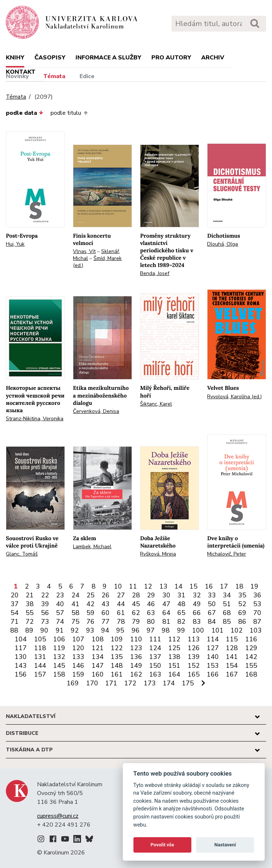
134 (98, 657)
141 (232, 657)
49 (197, 604)
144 (40, 666)
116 (251, 639)
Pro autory (171, 58)
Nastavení (225, 845)
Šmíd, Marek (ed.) (97, 262)
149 (136, 666)
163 (155, 674)
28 (136, 595)
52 (242, 604)
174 (169, 683)
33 (212, 595)
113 (194, 639)
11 (133, 586)
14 (179, 586)
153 (213, 666)
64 (166, 613)
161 (117, 674)
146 (78, 666)
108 (98, 639)
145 (59, 666)
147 (98, 666)
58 (76, 613)
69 (242, 613)
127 (213, 648)
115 (232, 639)
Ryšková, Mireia (158, 554)
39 (45, 604)
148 (117, 666)
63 (151, 613)
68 (227, 613)
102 (237, 630)
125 (174, 648)
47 (166, 604)
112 (174, 639)
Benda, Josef (155, 273)
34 (227, 595)
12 (148, 586)
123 (136, 648)
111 (155, 639)
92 (75, 630)
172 (130, 683)
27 (121, 595)
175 (188, 683)
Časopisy (50, 58)
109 (117, 639)
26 (106, 595)
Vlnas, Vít (84, 251)
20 (15, 595)
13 (163, 586)
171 (111, 683)
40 (60, 604)
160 (98, 674)
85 (227, 622)
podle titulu (69, 113)
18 (239, 586)
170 (92, 683)
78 (121, 622)
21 (30, 595)
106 (59, 639)
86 (242, 622)
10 (118, 586)
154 (232, 666)
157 (40, 674)
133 (78, 657)
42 (91, 604)
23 (60, 595)
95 (120, 630)
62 (136, 613)
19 (254, 586)
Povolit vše (162, 845)
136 (136, 657)
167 (232, 674)
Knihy (15, 58)
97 (151, 630)
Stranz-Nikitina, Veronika (35, 419)
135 (117, 657)
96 (136, 630)
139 (194, 657)
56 (45, 613)
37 (15, 604)
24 (76, 595)
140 (213, 657)
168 (251, 674)
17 (224, 586)
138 (174, 657)
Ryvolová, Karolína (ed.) (234, 397)
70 (257, 613)
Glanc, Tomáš (22, 554)
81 (166, 622)
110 (136, 639)
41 (76, 604)
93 (90, 630)
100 (198, 630)
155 (251, 666)
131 (40, 657)
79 (136, 622)
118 (40, 648)
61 (121, 613)
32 (197, 595)
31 (181, 595)
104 (21, 639)
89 (29, 630)
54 (15, 613)
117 (21, 648)
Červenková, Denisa (96, 411)
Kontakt (21, 72)
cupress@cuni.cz (58, 816)
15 (194, 586)
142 (251, 657)
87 (257, 622)
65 (181, 613)
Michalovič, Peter (227, 554)
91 (60, 630)
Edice (87, 76)
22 (45, 595)
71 (15, 622)
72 (30, 622)
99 (181, 630)
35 (242, 595)
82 (181, 622)
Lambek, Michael (92, 547)
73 (45, 622)
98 (166, 630)
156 (21, 674)
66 (197, 613)
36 (257, 595)
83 (197, 622)
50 (212, 604)
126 (194, 648)
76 (91, 622)
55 (30, 613)
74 (60, 622)
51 (227, 604)
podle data (25, 113)
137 (155, 657)
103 (256, 630)
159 (78, 674)
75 (76, 622)
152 (194, 666)
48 (181, 604)
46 (151, 604)
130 (21, 657)
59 (91, 613)
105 (40, 639)
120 (78, 648)
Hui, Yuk (15, 244)
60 (106, 613)
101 (218, 630)
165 (194, 674)
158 (59, 674)
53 (257, 604)
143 (21, 666)
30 (166, 595)
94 (105, 630)
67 (212, 613)
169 (73, 683)
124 (155, 648)
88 (14, 630)
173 (150, 683)
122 (117, 648)
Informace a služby (108, 58)
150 (155, 666)
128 (232, 648)
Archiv (213, 58)
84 (212, 622)
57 (60, 613)
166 (213, 674)
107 (78, 639)
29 (151, 595)
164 (174, 674)
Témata (54, 76)
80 (151, 622)
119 (59, 648)
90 (44, 630)
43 (106, 604)
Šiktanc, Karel (156, 404)
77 (106, 622)
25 (91, 595)
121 (98, 648)
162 (136, 674)
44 (121, 604)
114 (213, 639)
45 (136, 604)
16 (209, 586)
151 (174, 666)
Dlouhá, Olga (223, 244)
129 (251, 648)
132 (59, 657)
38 (30, 604)
